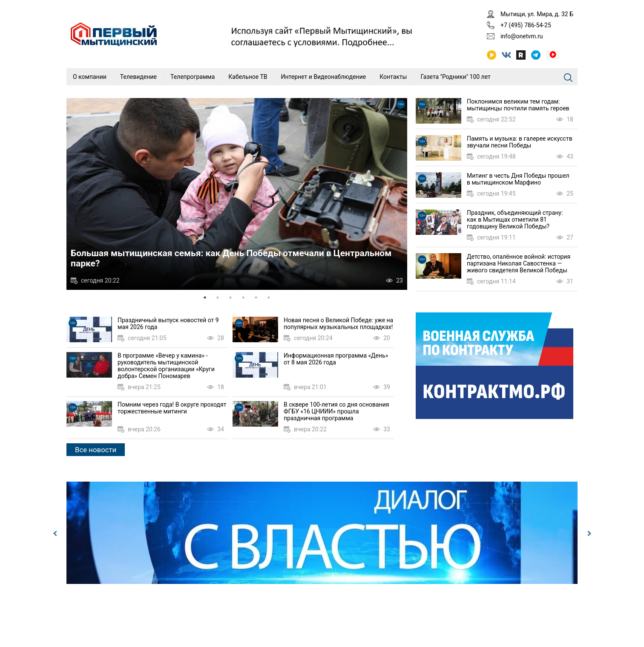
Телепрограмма (193, 77)
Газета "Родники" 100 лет (455, 77)
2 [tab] (218, 298)
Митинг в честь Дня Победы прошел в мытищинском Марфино (518, 179)
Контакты (393, 77)
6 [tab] (269, 298)
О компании (90, 77)
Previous (56, 534)
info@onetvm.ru (522, 36)
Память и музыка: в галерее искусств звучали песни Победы (520, 142)
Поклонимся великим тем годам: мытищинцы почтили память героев (518, 105)
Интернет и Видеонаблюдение (324, 77)
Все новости (96, 450)
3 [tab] (230, 298)
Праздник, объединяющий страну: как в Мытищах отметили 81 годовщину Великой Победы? (515, 220)
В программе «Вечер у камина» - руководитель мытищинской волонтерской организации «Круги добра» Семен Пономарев (166, 366)
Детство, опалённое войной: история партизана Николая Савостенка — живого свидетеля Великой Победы (519, 263)
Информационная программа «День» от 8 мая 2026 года (336, 359)
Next (588, 534)
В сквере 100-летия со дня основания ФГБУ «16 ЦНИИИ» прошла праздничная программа (336, 411)
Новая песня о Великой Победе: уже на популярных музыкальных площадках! (338, 323)
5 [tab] (256, 298)
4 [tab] (243, 298)
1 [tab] (205, 298)
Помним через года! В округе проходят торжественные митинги (172, 408)
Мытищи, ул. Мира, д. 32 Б (537, 14)
